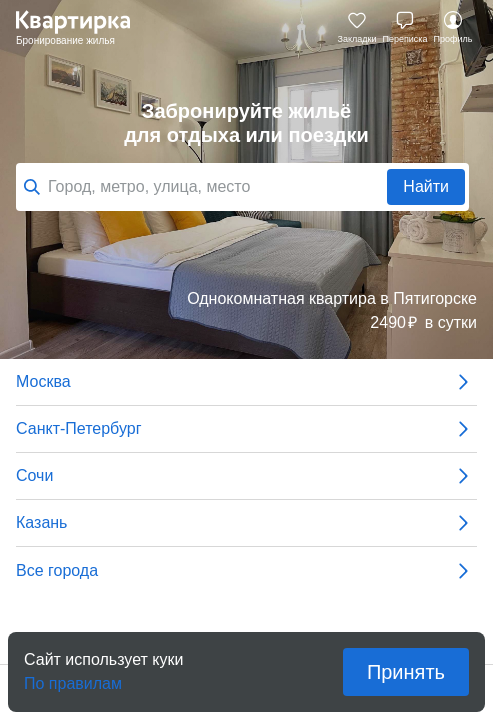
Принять (406, 672)
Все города (246, 571)
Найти (426, 186)
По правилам (73, 677)
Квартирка (83, 28)
